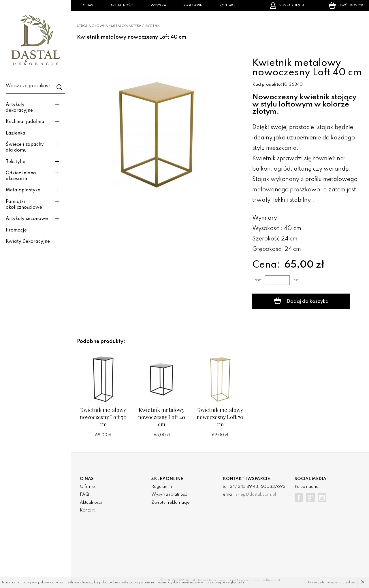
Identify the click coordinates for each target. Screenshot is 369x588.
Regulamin (193, 5)
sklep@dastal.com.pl (256, 494)
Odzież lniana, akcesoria (22, 176)
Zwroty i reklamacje (171, 503)
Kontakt (227, 5)
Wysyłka (158, 5)
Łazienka (16, 133)
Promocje (16, 230)
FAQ (84, 494)
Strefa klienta (287, 5)
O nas (88, 5)
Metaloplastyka (23, 190)
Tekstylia (16, 162)
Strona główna (92, 26)
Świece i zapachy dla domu (25, 148)
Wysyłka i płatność (169, 494)
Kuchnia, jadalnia (25, 122)
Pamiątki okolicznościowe (24, 205)
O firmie (87, 487)
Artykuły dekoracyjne (19, 108)
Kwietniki (153, 26)
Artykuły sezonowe (27, 219)
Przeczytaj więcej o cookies (332, 583)
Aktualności (122, 5)
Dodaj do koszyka (301, 301)
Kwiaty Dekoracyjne (28, 242)
